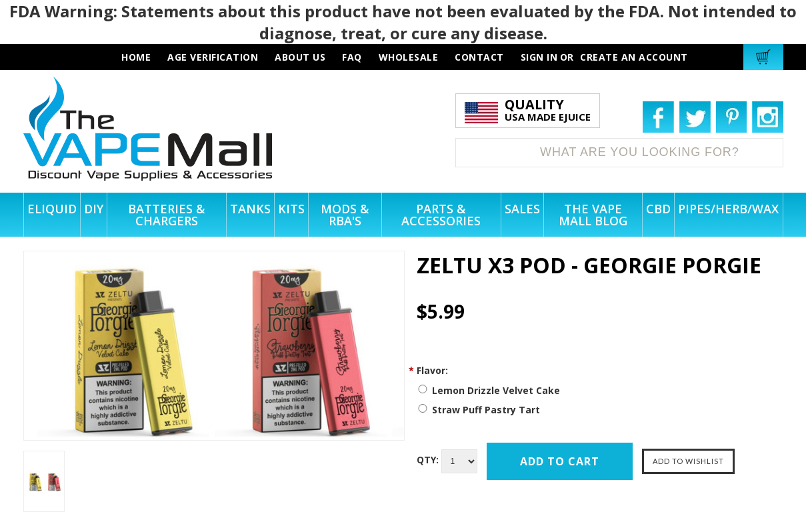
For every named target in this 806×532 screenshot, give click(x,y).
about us (300, 57)
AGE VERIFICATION (213, 57)
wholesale (409, 57)
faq (352, 57)
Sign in (539, 57)
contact (479, 57)
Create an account (634, 57)
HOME (136, 57)
